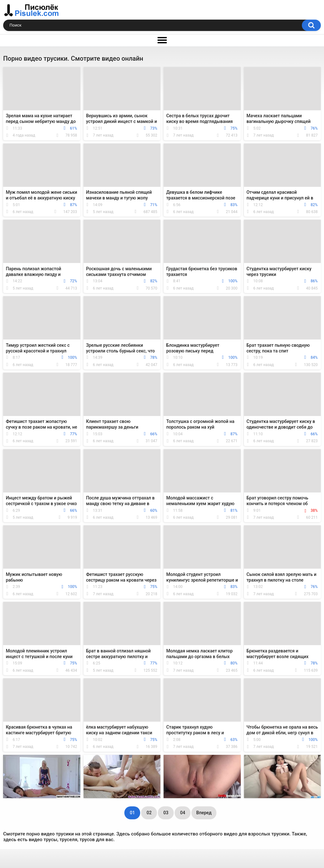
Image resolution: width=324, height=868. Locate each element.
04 (183, 813)
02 (149, 813)
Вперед (204, 813)
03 (166, 813)
